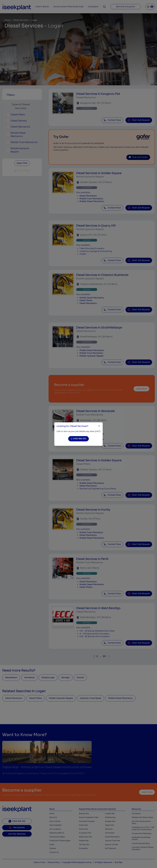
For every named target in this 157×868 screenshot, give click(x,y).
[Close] (99, 426)
